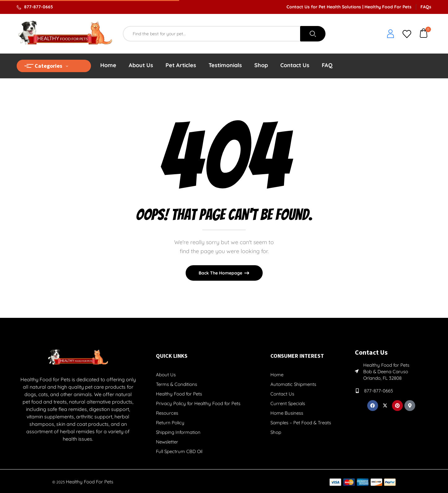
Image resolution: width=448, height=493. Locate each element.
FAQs (426, 7)
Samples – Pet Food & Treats (301, 423)
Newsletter (167, 442)
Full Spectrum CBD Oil (179, 451)
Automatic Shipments (293, 384)
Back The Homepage (221, 273)
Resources (167, 413)
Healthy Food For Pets (90, 482)
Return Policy (170, 423)
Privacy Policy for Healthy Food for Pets (198, 403)
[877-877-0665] (357, 391)
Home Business (287, 413)
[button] (424, 34)
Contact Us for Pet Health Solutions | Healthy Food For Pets (349, 7)
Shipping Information (178, 432)
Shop (276, 432)
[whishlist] (407, 35)
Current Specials (288, 403)
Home (277, 375)
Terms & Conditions (177, 384)
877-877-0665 (39, 7)
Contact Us (282, 394)
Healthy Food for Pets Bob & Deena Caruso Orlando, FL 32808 (386, 372)
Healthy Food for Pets (179, 394)
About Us (166, 375)
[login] (390, 34)
